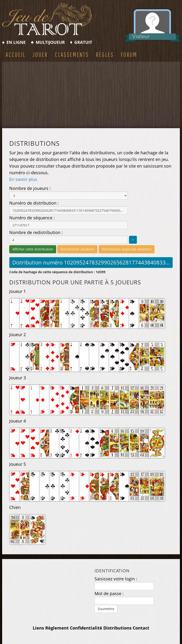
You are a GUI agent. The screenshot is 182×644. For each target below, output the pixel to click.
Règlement (57, 628)
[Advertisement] (91, 95)
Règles (105, 55)
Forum (129, 55)
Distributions (117, 628)
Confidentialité (86, 628)
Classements (72, 55)
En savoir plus (23, 179)
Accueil (16, 55)
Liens (38, 628)
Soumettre (106, 609)
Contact (141, 628)
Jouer (40, 55)
